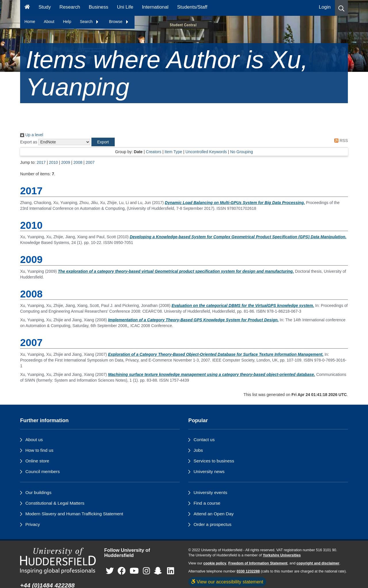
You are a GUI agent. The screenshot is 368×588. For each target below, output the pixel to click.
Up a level (32, 135)
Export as (29, 142)
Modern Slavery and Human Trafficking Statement (74, 514)
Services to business (214, 461)
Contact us (204, 440)
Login (325, 7)
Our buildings (38, 492)
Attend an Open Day (213, 514)
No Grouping (241, 152)
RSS (340, 141)
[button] (341, 8)
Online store (37, 461)
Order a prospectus (212, 524)
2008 (78, 162)
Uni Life (125, 7)
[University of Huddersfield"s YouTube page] (134, 571)
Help (67, 22)
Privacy (32, 524)
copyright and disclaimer (318, 563)
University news (209, 471)
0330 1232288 (248, 571)
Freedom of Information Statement (258, 563)
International (155, 7)
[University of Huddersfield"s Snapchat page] (159, 571)
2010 (53, 162)
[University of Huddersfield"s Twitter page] (110, 571)
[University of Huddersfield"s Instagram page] (146, 571)
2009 (66, 162)
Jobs (198, 450)
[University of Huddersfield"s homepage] (58, 561)
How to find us (39, 450)
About (49, 22)
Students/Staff (192, 7)
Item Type (173, 152)
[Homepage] (27, 8)
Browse (119, 22)
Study (45, 7)
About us (34, 440)
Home (30, 22)
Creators (154, 152)
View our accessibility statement (227, 582)
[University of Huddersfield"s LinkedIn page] (171, 571)
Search (89, 22)
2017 (41, 162)
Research (70, 7)
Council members (43, 471)
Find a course (207, 503)
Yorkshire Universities (282, 555)
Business (99, 7)
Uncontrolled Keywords (206, 152)
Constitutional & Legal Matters (55, 503)
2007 (90, 162)
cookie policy (215, 563)
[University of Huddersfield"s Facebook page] (122, 571)
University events (210, 492)
